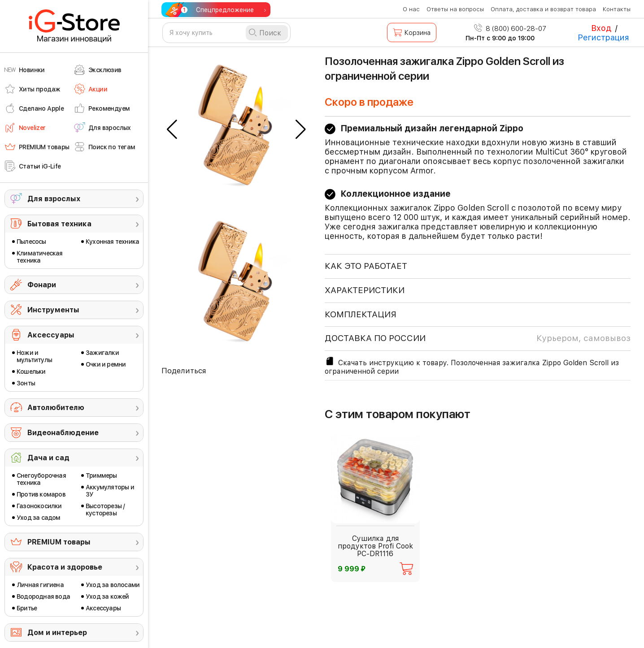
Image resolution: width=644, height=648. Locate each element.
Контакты (617, 9)
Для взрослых (54, 199)
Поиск (270, 33)
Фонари (42, 285)
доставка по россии (478, 338)
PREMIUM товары (59, 542)
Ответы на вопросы (455, 9)
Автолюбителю (56, 408)
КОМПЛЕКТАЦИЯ (361, 314)
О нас (411, 9)
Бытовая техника (59, 224)
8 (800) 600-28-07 (510, 29)
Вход (601, 28)
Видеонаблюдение (63, 433)
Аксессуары (51, 335)
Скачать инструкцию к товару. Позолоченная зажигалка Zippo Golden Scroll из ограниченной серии (472, 366)
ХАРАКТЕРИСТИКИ (365, 290)
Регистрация (603, 37)
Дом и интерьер (57, 633)
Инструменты (53, 310)
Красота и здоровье (65, 567)
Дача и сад (48, 458)
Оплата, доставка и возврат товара (543, 9)
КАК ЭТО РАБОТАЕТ (366, 266)
